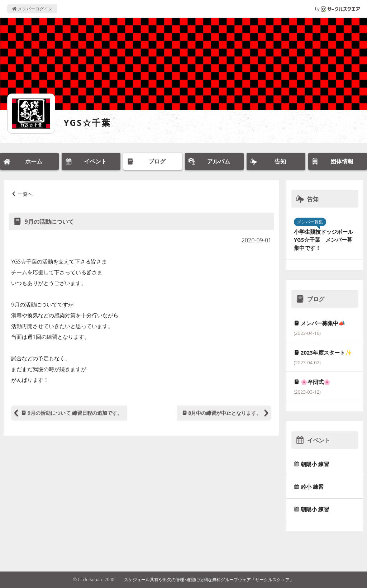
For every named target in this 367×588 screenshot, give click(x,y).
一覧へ (25, 194)
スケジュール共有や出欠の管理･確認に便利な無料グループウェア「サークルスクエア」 (209, 580)
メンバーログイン (32, 9)
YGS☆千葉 (87, 122)
